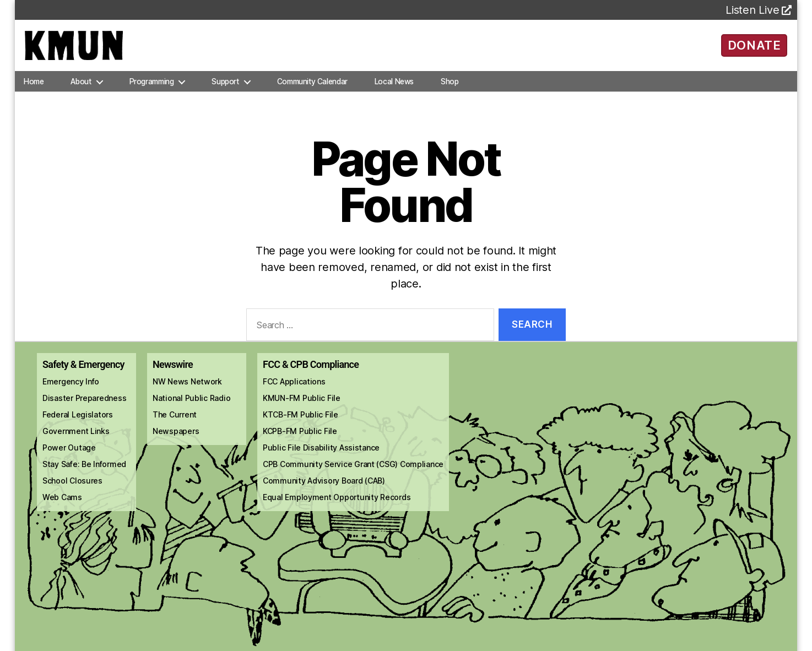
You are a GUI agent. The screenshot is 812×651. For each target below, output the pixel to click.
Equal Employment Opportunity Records (337, 506)
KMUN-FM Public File (302, 407)
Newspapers (176, 440)
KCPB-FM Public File (300, 440)
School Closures (72, 490)
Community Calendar (312, 90)
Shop (450, 90)
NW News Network (187, 391)
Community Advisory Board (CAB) (324, 490)
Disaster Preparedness (84, 407)
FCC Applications (294, 391)
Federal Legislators (78, 424)
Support (225, 90)
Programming (152, 90)
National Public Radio (191, 407)
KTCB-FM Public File (301, 424)
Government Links (76, 440)
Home (34, 90)
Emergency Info (71, 391)
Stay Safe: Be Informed (84, 473)
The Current (175, 424)
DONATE (754, 50)
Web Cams (62, 506)
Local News (394, 90)
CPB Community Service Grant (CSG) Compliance (353, 473)
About (81, 90)
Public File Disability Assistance (321, 457)
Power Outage (69, 457)
